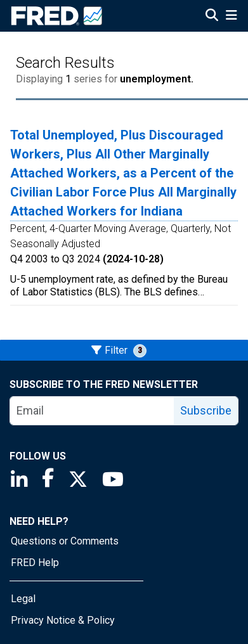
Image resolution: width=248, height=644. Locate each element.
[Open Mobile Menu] (231, 16)
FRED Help (35, 563)
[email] (92, 411)
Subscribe (206, 410)
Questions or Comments (65, 541)
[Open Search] (212, 16)
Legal (23, 599)
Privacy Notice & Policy (63, 620)
